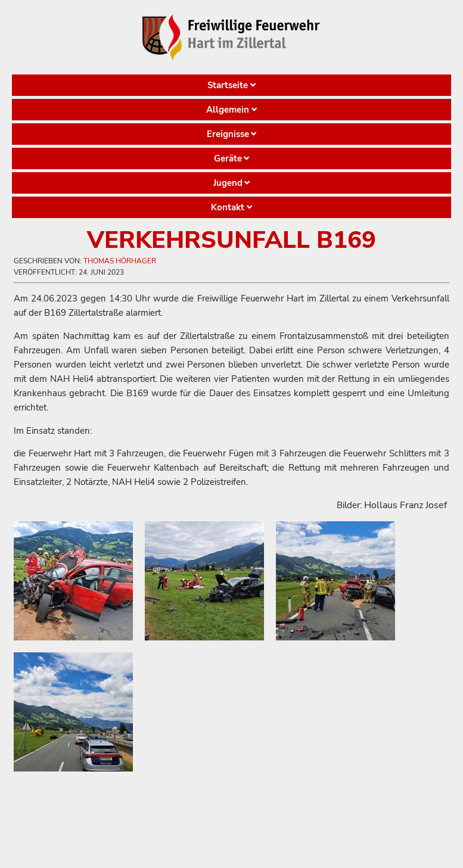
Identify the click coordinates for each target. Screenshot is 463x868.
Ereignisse (228, 134)
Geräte (228, 158)
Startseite (228, 85)
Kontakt (228, 207)
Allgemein (228, 110)
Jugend (228, 183)
